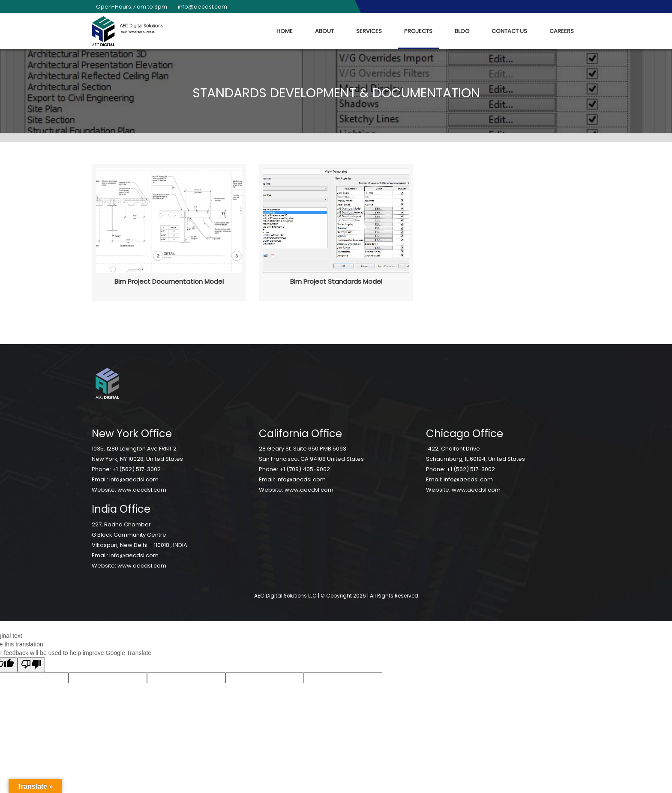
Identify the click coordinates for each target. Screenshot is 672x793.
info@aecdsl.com (200, 7)
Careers (562, 31)
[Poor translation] (31, 665)
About (324, 31)
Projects (418, 31)
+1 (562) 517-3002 (136, 469)
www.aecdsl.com (142, 490)
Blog (462, 31)
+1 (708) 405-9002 (305, 469)
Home (285, 31)
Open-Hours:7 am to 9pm (129, 7)
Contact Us (509, 31)
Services (369, 31)
